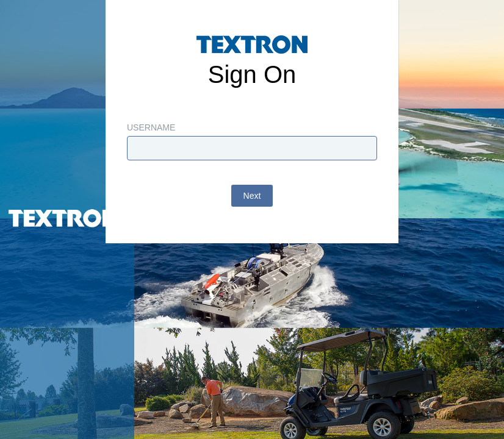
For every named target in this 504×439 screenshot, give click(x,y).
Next (252, 196)
